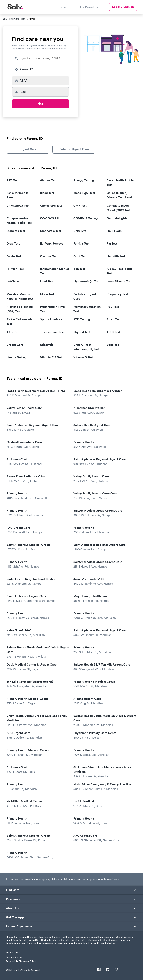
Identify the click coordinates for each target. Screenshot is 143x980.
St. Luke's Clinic (37, 462)
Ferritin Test (81, 244)
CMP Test (80, 206)
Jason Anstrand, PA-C (104, 581)
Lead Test (47, 281)
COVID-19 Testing (86, 218)
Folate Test (14, 256)
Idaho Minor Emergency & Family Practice (104, 787)
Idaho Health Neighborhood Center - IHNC (37, 393)
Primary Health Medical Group (104, 684)
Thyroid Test (82, 332)
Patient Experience (19, 926)
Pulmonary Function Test (87, 309)
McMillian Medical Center (37, 804)
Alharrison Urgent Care (104, 410)
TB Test (12, 332)
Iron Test (79, 269)
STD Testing (82, 319)
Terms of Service (14, 957)
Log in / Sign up (123, 7)
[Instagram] (117, 970)
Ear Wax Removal (52, 244)
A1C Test (12, 180)
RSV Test (113, 307)
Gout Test (80, 256)
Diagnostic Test (51, 231)
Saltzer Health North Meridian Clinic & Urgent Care (38, 652)
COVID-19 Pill (49, 218)
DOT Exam (114, 231)
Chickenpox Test (18, 206)
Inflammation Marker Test (55, 271)
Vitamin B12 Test (51, 357)
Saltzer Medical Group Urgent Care (104, 513)
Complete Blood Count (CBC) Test (119, 208)
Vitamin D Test (83, 357)
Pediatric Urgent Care (74, 149)
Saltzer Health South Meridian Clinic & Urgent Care (105, 720)
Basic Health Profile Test (120, 183)
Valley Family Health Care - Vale (104, 496)
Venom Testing (17, 357)
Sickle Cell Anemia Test (19, 322)
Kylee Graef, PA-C (37, 633)
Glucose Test (49, 256)
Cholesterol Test (51, 206)
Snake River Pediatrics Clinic (37, 479)
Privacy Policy (13, 952)
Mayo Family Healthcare (104, 599)
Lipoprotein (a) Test (87, 281)
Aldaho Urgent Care (104, 701)
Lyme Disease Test (119, 281)
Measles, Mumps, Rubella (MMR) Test (20, 296)
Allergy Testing (84, 180)
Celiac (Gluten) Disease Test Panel (119, 195)
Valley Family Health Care (37, 410)
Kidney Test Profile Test (120, 271)
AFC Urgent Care (37, 530)
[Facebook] (99, 970)
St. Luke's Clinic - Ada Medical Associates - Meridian (104, 772)
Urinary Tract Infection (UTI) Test (86, 347)
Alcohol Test (48, 180)
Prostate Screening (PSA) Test (20, 309)
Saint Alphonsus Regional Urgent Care (37, 427)
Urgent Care (28, 149)
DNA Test (80, 231)
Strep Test (114, 319)
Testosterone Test (52, 332)
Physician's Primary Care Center (104, 735)
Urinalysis (47, 345)
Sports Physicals (51, 319)
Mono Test (47, 294)
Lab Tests (13, 281)
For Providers (89, 7)
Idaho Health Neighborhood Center (104, 393)
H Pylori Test (15, 269)
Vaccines (113, 345)
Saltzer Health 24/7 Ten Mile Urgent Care (104, 667)
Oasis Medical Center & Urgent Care (37, 667)
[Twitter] (108, 970)
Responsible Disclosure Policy (21, 961)
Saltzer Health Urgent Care (104, 427)
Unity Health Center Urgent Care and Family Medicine (37, 720)
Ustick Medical (104, 804)
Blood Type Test (84, 193)
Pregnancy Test (117, 294)
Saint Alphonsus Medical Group (37, 547)
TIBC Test (113, 332)
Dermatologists (117, 218)
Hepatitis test (116, 256)
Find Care (14, 19)
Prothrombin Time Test (52, 309)
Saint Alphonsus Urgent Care (37, 599)
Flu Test (112, 244)
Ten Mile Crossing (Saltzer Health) (37, 684)
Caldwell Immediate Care (37, 445)
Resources (13, 899)
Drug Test (13, 244)
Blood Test (47, 193)
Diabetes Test (16, 231)
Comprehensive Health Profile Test (19, 220)
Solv (5, 19)
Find (40, 104)
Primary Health (104, 445)
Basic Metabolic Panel (18, 195)
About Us (12, 908)
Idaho (24, 19)
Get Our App (15, 917)
